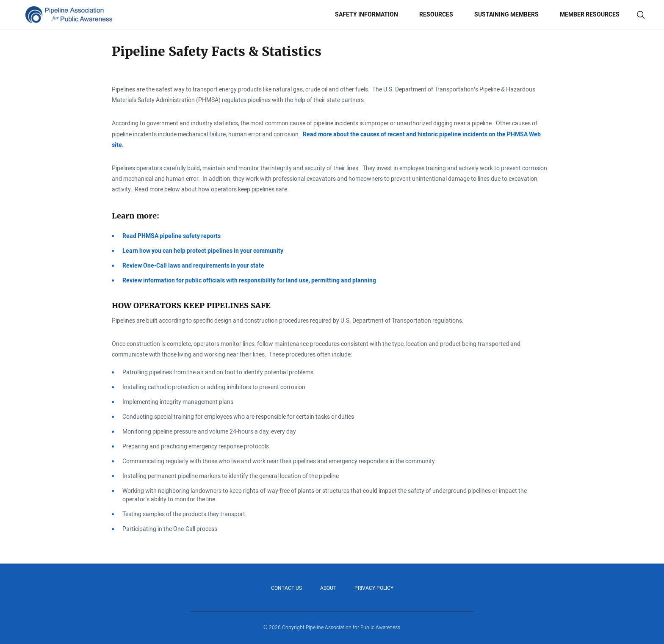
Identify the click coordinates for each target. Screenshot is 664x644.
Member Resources (590, 15)
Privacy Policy (374, 588)
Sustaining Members (506, 15)
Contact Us (286, 588)
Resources (436, 15)
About (328, 588)
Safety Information (367, 15)
